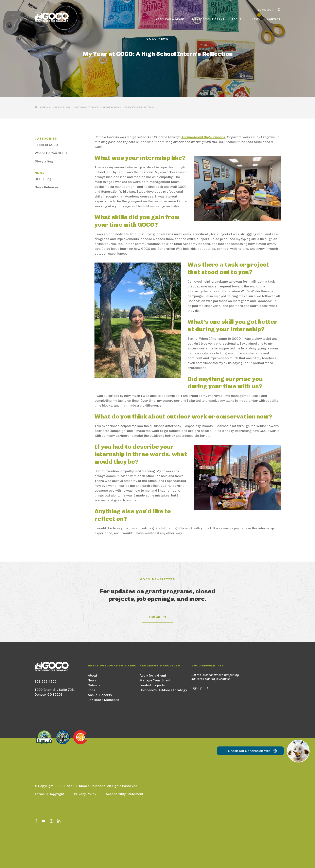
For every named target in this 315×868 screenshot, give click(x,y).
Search (279, 10)
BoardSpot (266, 10)
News (256, 19)
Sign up (197, 688)
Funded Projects (152, 685)
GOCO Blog (62, 107)
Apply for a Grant (170, 19)
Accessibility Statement (125, 794)
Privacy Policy (85, 794)
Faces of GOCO (46, 145)
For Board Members (103, 700)
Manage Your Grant (208, 19)
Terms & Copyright (49, 794)
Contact (274, 19)
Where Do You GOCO (51, 153)
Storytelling (44, 161)
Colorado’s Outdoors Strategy (163, 690)
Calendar (95, 685)
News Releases (47, 187)
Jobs (92, 690)
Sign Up (154, 617)
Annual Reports (100, 695)
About (92, 675)
